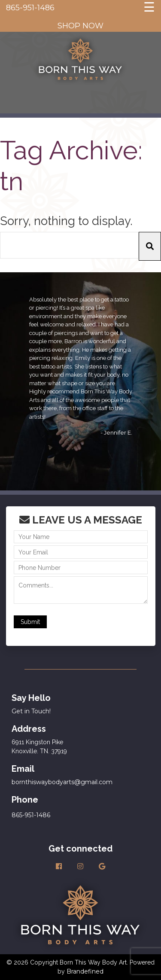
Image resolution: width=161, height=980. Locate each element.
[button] (150, 246)
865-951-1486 (30, 8)
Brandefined (85, 971)
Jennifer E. (118, 432)
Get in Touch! (31, 711)
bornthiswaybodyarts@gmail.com (62, 782)
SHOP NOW (80, 26)
